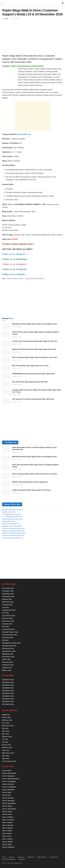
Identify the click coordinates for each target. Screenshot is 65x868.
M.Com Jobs (6, 745)
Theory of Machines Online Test (13, 538)
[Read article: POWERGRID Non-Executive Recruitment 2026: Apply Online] (6, 376)
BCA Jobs (6, 734)
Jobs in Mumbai (8, 825)
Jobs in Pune (7, 836)
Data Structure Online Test (11, 524)
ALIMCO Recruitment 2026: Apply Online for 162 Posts (31, 490)
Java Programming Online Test (12, 519)
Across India (7, 770)
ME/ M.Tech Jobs (8, 753)
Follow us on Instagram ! (15, 264)
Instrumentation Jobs (10, 635)
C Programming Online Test (11, 514)
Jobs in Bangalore (9, 776)
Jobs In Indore (7, 806)
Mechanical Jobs (8, 648)
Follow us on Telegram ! (14, 254)
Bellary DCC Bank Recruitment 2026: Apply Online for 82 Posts (34, 349)
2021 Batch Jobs (8, 693)
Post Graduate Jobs (9, 761)
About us (12, 857)
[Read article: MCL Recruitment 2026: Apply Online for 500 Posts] (6, 384)
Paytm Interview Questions (35, 279)
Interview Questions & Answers (12, 510)
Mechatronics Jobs (9, 651)
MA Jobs (5, 742)
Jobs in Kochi (7, 814)
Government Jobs (8, 629)
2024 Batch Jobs (8, 685)
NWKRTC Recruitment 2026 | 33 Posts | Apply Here (30, 482)
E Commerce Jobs (9, 616)
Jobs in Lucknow (8, 820)
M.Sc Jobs (6, 750)
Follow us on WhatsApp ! (15, 259)
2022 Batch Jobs (8, 691)
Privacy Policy (54, 857)
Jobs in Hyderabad (9, 803)
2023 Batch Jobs (8, 688)
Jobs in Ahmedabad (9, 773)
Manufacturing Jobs (9, 646)
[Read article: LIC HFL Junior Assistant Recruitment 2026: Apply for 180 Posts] (6, 343)
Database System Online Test (12, 526)
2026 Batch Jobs (8, 680)
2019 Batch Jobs (8, 699)
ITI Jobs (5, 739)
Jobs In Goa (6, 795)
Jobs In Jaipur (7, 812)
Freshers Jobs (7, 624)
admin (6, 19)
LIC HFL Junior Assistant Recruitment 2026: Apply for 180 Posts (35, 341)
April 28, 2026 (17, 327)
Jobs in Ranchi (7, 839)
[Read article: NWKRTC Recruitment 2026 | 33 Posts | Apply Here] (6, 484)
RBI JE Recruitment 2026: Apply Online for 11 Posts (30, 366)
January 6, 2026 (17, 485)
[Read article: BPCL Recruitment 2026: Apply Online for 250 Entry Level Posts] (6, 359)
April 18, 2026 (17, 368)
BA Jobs (5, 728)
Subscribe (22, 859)
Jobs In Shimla (7, 842)
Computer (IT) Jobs (9, 610)
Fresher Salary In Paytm (15, 279)
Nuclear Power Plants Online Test (13, 535)
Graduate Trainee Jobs (10, 632)
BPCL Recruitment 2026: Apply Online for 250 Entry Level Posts (35, 357)
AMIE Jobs (6, 715)
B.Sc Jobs (6, 723)
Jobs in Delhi (7, 792)
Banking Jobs (7, 599)
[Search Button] (63, 3)
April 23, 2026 (17, 352)
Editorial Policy (42, 857)
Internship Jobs (8, 637)
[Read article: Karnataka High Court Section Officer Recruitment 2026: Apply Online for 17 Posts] (6, 392)
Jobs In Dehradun (8, 790)
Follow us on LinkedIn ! (14, 274)
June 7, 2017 (16, 19)
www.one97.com (24, 134)
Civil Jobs (6, 607)
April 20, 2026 (17, 360)
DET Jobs (6, 613)
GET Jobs (6, 627)
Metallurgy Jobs (8, 654)
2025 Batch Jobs (8, 682)
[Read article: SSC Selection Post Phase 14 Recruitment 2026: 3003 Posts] (6, 401)
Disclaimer (31, 857)
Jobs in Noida (7, 831)
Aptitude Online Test (9, 512)
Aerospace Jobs (8, 591)
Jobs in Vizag (7, 844)
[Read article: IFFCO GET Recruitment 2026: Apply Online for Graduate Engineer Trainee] (6, 334)
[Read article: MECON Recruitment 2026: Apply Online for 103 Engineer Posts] (6, 326)
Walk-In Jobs (7, 670)
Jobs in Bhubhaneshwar (11, 779)
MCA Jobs (6, 756)
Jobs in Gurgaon (8, 798)
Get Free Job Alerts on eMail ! (17, 249)
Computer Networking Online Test (13, 528)
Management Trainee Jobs (11, 643)
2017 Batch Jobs (8, 704)
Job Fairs (5, 640)
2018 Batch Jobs (8, 702)
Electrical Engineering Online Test (13, 531)
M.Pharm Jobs (7, 748)
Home (4, 857)
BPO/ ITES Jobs (8, 602)
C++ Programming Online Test (12, 517)
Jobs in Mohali (7, 823)
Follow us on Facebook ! (15, 269)
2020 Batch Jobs (8, 696)
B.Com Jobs (6, 717)
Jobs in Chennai (8, 784)
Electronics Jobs (8, 621)
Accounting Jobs (8, 588)
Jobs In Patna (7, 833)
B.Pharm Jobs (7, 720)
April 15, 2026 (17, 493)
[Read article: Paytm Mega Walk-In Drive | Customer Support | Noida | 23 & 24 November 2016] (6, 449)
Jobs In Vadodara (8, 847)
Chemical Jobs (7, 605)
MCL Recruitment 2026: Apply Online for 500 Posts (30, 382)
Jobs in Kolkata (8, 817)
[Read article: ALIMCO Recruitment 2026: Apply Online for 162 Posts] (6, 492)
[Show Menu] (2, 3)
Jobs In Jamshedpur (9, 809)
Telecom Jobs (7, 668)
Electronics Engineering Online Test (14, 533)
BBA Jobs (6, 731)
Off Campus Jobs (8, 657)
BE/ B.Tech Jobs (8, 726)
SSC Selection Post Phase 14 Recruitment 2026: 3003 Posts (33, 399)
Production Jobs (8, 665)
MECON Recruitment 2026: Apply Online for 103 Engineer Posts (35, 324)
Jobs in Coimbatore (9, 787)
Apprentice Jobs (8, 594)
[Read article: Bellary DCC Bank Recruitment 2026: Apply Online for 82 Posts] (6, 351)
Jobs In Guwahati (8, 801)
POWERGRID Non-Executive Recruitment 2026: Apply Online (34, 374)
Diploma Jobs (7, 737)
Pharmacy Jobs (8, 662)
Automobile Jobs (8, 596)
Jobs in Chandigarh (9, 781)
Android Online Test (9, 521)
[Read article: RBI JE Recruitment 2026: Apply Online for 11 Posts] (6, 368)
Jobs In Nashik (7, 828)
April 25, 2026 (17, 337)
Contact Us (21, 857)
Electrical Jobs (7, 618)
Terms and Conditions (9, 859)
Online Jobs (6, 659)
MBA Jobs (6, 758)
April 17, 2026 (17, 395)
